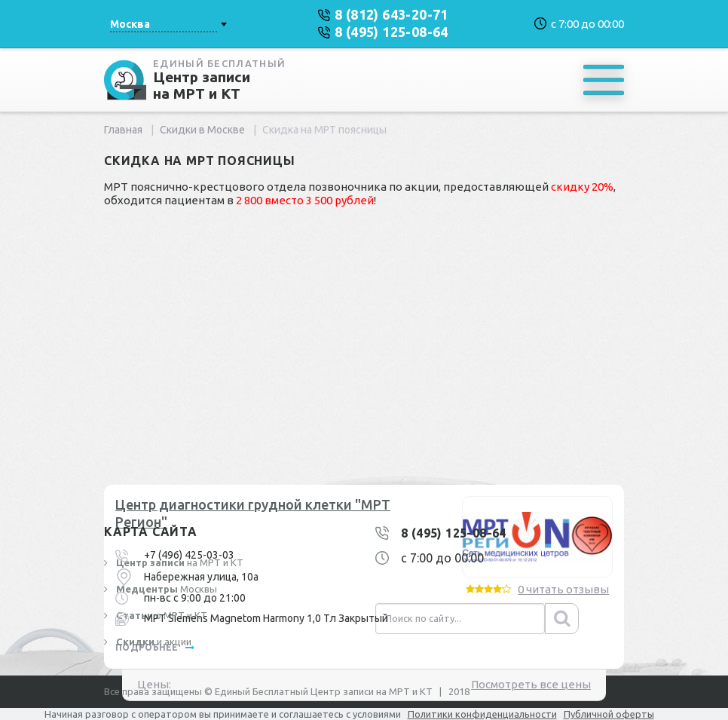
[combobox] (168, 24)
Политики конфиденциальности (482, 714)
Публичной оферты (609, 714)
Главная (123, 130)
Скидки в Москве (202, 130)
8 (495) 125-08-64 (454, 533)
